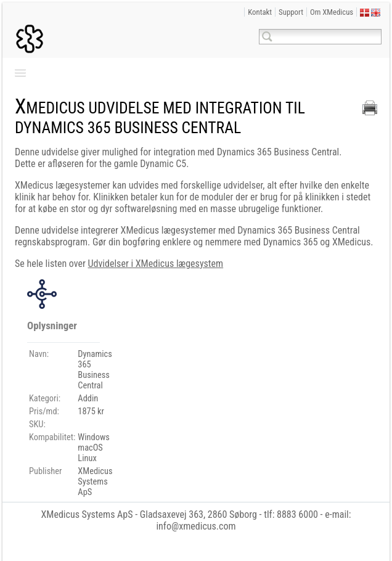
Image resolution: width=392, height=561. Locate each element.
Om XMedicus (332, 12)
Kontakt (260, 12)
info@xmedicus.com (196, 526)
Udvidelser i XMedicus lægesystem (156, 264)
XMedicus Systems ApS (87, 514)
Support (291, 12)
